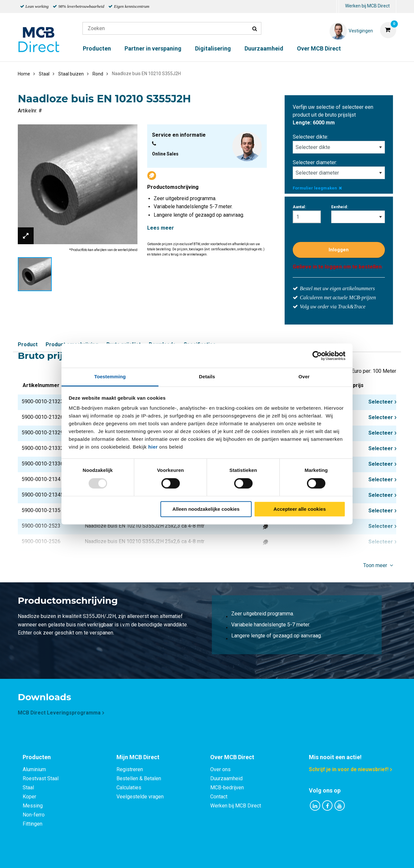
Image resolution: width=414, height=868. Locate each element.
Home (24, 74)
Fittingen (33, 824)
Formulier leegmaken (317, 188)
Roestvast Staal (41, 778)
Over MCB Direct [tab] (232, 757)
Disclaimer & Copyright (299, 856)
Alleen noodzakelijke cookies (206, 509)
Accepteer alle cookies (300, 509)
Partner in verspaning (153, 48)
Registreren (130, 769)
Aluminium (34, 769)
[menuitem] (338, 7)
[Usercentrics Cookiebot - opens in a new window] (317, 356)
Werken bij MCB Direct (367, 6)
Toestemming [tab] (110, 377)
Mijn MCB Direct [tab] (138, 757)
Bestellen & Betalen (139, 778)
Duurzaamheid (264, 48)
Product (28, 344)
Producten (97, 48)
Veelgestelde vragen (140, 797)
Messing (33, 806)
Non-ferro (34, 815)
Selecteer (381, 402)
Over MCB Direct (319, 48)
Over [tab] (304, 377)
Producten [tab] (37, 757)
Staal (28, 788)
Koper (29, 797)
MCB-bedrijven (227, 788)
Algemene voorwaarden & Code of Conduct (215, 856)
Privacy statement (137, 856)
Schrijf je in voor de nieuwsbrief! (349, 769)
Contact (219, 797)
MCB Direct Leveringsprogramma (59, 713)
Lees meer (161, 228)
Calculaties (129, 788)
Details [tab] (207, 377)
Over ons (220, 769)
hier (153, 447)
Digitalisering (213, 48)
